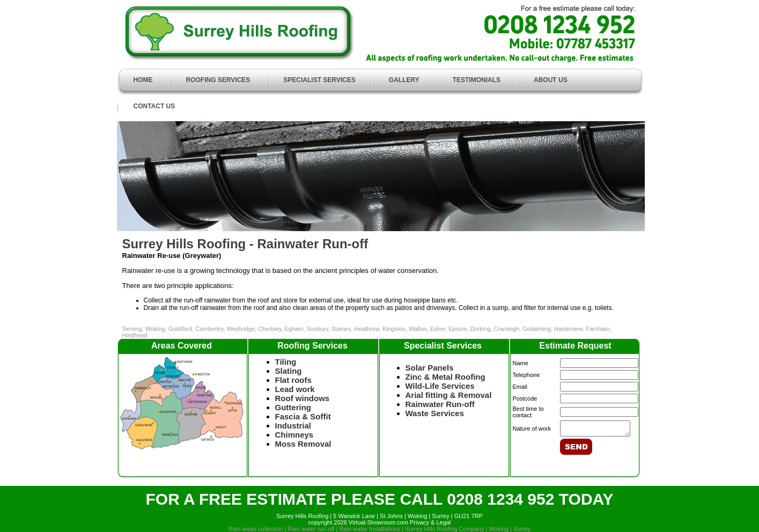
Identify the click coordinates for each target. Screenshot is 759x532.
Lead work (301, 389)
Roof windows (303, 398)
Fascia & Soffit (303, 416)
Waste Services (435, 413)
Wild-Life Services (440, 386)
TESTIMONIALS (477, 80)
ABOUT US (551, 80)
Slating (289, 371)
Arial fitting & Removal (449, 395)
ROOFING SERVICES (218, 80)
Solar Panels (430, 368)
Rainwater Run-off (440, 404)
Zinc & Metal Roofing (445, 377)
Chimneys (294, 435)
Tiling (286, 362)
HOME (143, 80)
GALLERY (404, 80)
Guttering (293, 407)
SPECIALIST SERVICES (319, 80)
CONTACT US (154, 106)
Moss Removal (303, 444)
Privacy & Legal (430, 522)
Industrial (293, 426)
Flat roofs (293, 380)
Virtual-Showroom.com (378, 522)
